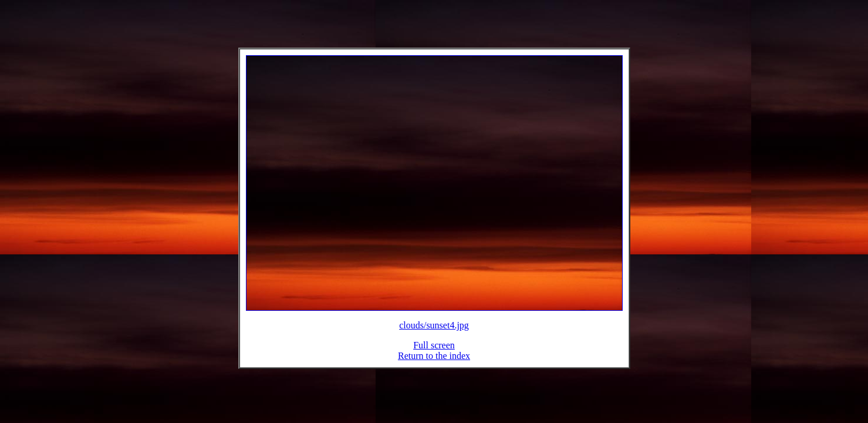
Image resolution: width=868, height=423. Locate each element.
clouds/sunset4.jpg (434, 332)
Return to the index (434, 363)
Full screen (434, 352)
